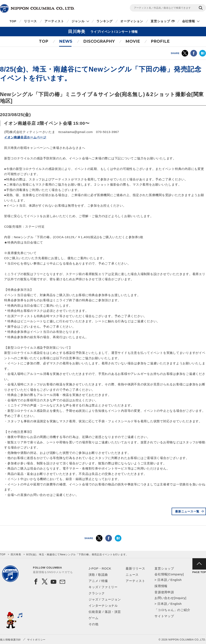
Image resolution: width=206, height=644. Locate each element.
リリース (30, 21)
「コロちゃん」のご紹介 (172, 610)
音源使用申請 (164, 592)
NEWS (66, 41)
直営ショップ (160, 21)
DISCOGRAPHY (99, 41)
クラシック (97, 593)
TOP (13, 21)
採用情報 (161, 586)
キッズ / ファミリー (103, 587)
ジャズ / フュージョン (105, 599)
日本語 (162, 580)
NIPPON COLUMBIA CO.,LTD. (37, 8)
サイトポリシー (36, 640)
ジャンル (78, 21)
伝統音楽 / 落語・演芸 (105, 612)
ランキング (105, 21)
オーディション (132, 21)
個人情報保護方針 (11, 640)
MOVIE (133, 41)
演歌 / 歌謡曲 (98, 575)
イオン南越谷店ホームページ (25, 137)
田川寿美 (16, 555)
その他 (93, 624)
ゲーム (93, 618)
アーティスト (54, 21)
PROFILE (160, 41)
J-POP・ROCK (100, 568)
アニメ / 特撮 (98, 581)
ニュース (132, 575)
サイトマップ (164, 616)
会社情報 (189, 21)
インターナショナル (103, 606)
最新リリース (135, 568)
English (176, 580)
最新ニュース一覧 (187, 511)
